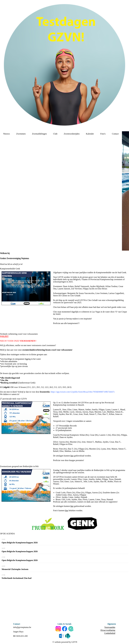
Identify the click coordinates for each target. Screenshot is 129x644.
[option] (125, 191)
